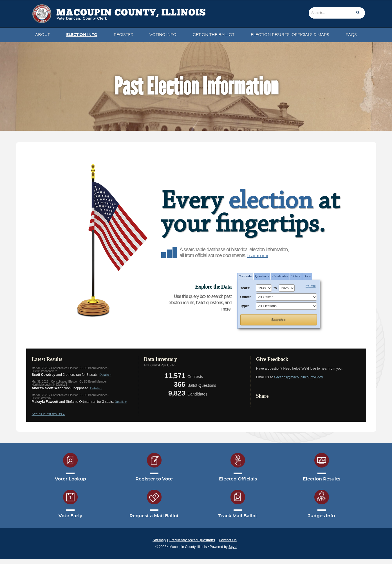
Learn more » (258, 256)
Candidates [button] (280, 276)
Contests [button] (245, 276)
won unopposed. (67, 388)
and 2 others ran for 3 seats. (72, 375)
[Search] (337, 13)
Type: (245, 306)
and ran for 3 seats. (79, 402)
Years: (245, 288)
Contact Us (228, 540)
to (276, 288)
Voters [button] (296, 276)
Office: (246, 297)
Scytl (233, 547)
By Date (311, 286)
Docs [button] (307, 276)
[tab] (245, 276)
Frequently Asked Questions (192, 540)
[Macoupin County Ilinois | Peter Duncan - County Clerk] (117, 12)
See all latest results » (48, 414)
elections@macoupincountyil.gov (298, 377)
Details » (105, 375)
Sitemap (159, 540)
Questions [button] (262, 276)
